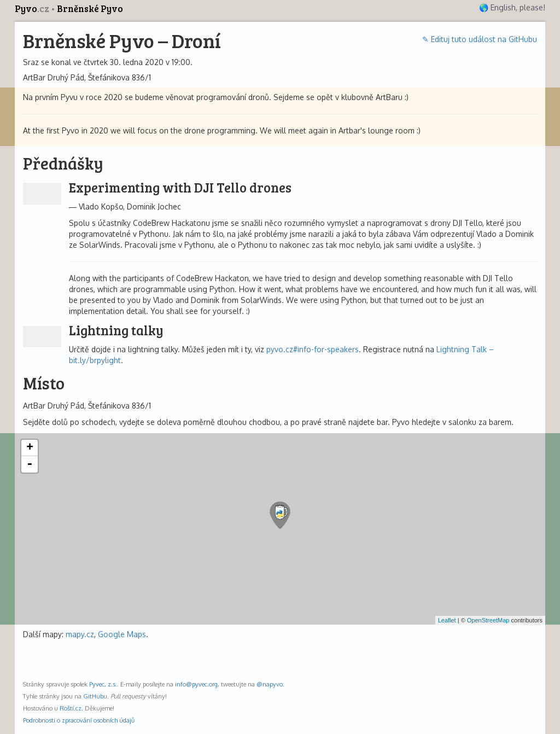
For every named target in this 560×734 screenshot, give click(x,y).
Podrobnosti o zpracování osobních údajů (79, 720)
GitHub (93, 696)
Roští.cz (71, 708)
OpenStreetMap (488, 620)
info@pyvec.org (196, 684)
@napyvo (270, 684)
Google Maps (122, 634)
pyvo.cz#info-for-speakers (313, 349)
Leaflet (447, 620)
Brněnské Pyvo (90, 8)
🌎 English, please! (512, 7)
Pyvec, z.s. (103, 684)
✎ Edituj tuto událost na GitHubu (480, 39)
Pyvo (33, 8)
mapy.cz (80, 634)
